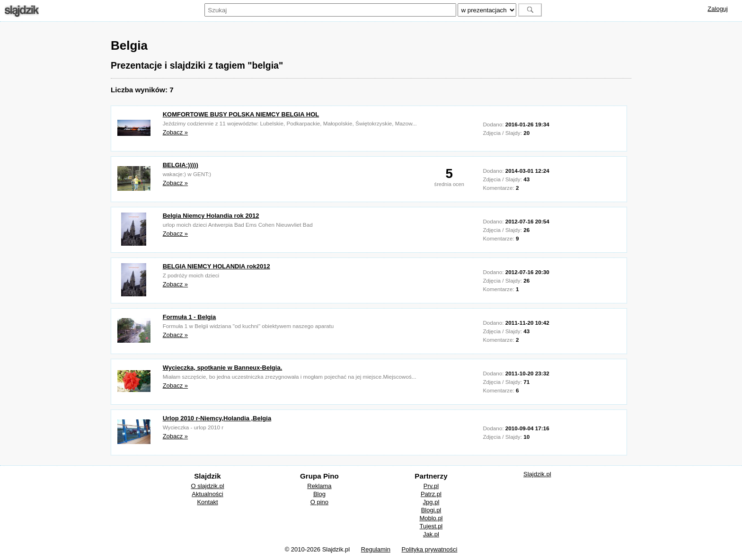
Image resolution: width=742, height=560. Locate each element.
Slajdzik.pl (537, 474)
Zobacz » (175, 132)
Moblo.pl (431, 518)
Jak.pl (431, 534)
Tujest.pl (431, 526)
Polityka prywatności (430, 549)
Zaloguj (718, 9)
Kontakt (207, 502)
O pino (319, 502)
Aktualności (207, 494)
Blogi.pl (431, 510)
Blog (319, 494)
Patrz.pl (431, 494)
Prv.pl (431, 486)
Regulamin (376, 549)
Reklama (319, 486)
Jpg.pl (431, 502)
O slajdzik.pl (207, 486)
